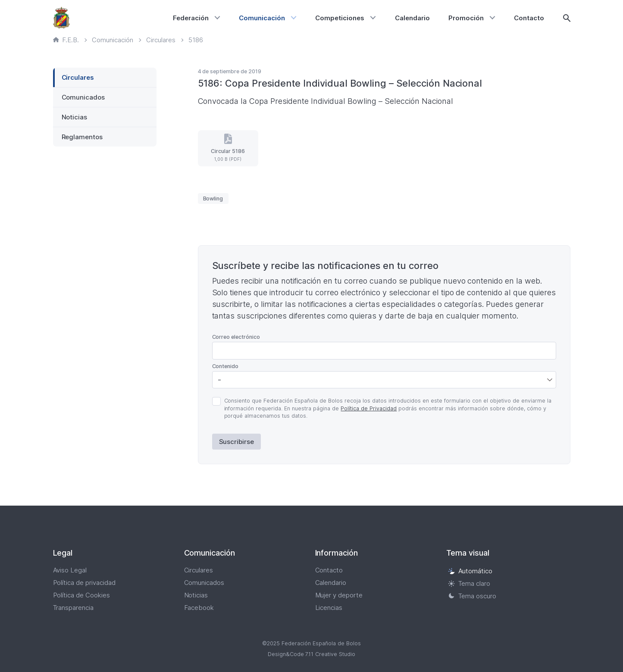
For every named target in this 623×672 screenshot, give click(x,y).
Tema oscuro (472, 596)
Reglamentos (82, 137)
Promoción (466, 18)
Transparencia (74, 608)
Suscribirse (237, 442)
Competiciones (340, 18)
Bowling (213, 198)
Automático (470, 571)
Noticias (75, 117)
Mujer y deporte (339, 595)
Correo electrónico (236, 337)
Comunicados (83, 97)
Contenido (225, 366)
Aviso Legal (70, 570)
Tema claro (469, 583)
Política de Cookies (82, 595)
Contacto (529, 18)
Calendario (412, 18)
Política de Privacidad (369, 408)
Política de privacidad (85, 583)
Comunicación (262, 18)
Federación (191, 18)
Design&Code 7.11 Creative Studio (312, 654)
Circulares (78, 77)
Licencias (329, 608)
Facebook (199, 608)
